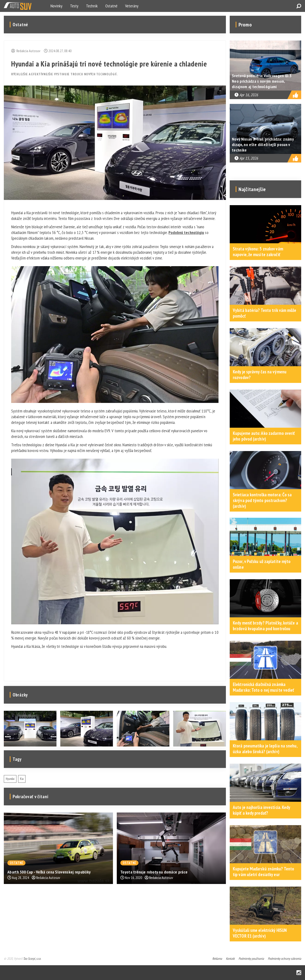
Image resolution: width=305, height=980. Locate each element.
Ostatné (111, 6)
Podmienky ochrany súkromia (285, 959)
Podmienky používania (251, 959)
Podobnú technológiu (186, 232)
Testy (74, 6)
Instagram (299, 973)
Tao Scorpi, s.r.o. (32, 959)
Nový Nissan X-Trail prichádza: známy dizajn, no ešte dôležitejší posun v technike (263, 145)
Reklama (217, 959)
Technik (92, 6)
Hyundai (10, 779)
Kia (22, 779)
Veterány (132, 6)
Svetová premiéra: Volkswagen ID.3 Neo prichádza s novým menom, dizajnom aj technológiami (262, 81)
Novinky (56, 6)
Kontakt (230, 959)
